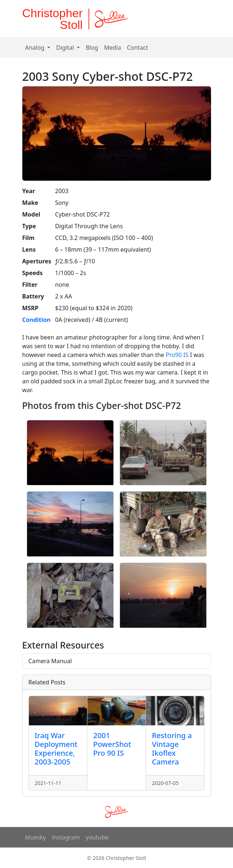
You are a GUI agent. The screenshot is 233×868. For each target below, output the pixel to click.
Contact (138, 48)
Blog (92, 48)
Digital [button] (66, 48)
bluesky (36, 837)
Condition (37, 320)
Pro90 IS (177, 355)
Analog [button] (36, 48)
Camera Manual (50, 661)
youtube (97, 837)
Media (112, 48)
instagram (66, 837)
